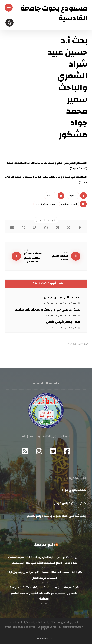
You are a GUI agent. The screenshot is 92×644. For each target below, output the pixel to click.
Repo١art (73, 196)
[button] (80, 228)
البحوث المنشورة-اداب (46, 204)
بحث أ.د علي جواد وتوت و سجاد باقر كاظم (56, 516)
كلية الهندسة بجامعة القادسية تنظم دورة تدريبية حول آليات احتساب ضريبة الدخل (44, 575)
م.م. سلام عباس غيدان (70, 503)
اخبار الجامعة (45, 545)
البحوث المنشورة (69, 204)
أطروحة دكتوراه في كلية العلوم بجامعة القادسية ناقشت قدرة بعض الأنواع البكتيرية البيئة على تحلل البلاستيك (44, 560)
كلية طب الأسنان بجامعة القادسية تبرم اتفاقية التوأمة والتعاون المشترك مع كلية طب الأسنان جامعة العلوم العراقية (44, 593)
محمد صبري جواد (74, 490)
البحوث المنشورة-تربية (53, 303)
